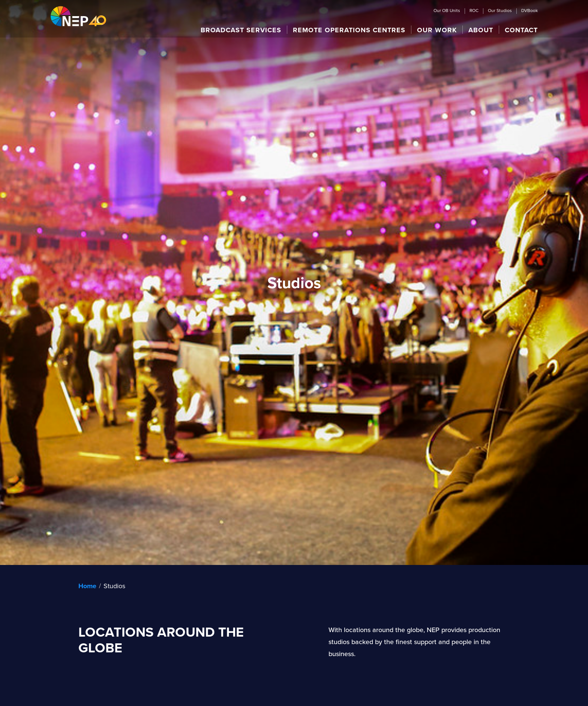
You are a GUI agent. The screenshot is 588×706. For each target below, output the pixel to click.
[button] (241, 30)
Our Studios (500, 11)
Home (87, 586)
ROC (474, 11)
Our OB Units (447, 11)
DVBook (529, 11)
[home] (78, 16)
